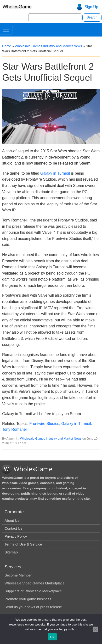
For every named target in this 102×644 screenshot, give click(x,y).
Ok (52, 637)
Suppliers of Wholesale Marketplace (33, 591)
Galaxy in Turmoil (55, 173)
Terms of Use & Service (23, 544)
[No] (96, 629)
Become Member (18, 575)
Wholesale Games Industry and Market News (48, 46)
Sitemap (11, 552)
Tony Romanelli (15, 429)
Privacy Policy (16, 536)
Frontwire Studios (44, 424)
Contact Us (13, 528)
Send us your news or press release (33, 607)
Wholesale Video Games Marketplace (35, 583)
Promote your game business (28, 599)
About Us (12, 520)
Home (7, 46)
